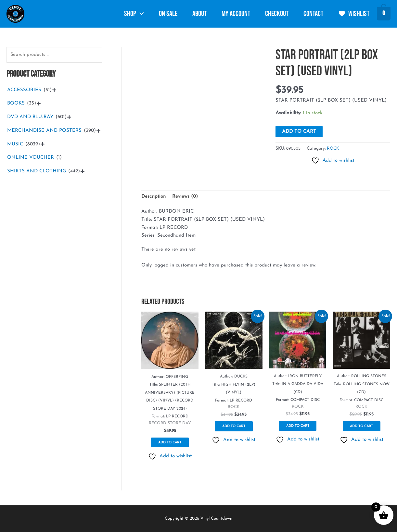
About (199, 14)
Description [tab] (154, 197)
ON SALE (168, 14)
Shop (134, 14)
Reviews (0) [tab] (185, 197)
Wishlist (354, 14)
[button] (140, 14)
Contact (313, 14)
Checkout (277, 14)
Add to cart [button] (170, 444)
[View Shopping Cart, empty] (384, 14)
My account (236, 14)
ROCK (333, 148)
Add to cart (299, 132)
